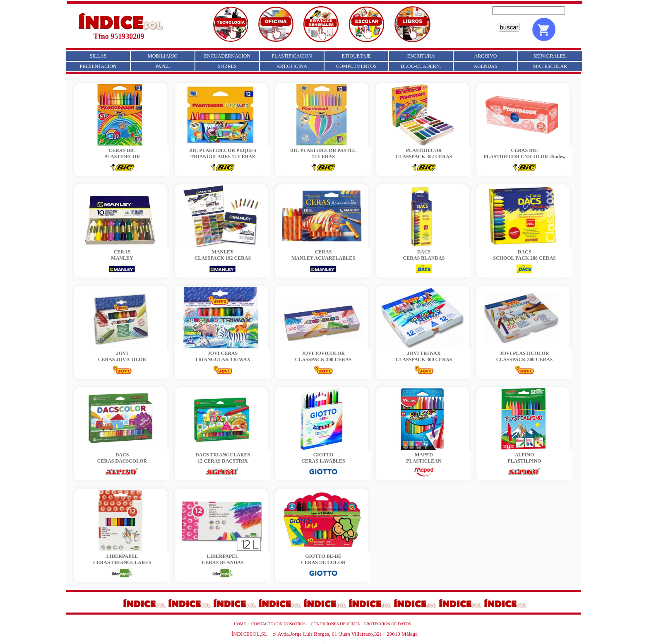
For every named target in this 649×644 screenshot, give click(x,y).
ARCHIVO (486, 56)
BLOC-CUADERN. (421, 66)
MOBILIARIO (163, 56)
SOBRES (227, 66)
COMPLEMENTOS (356, 66)
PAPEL (163, 66)
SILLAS (98, 56)
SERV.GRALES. (550, 56)
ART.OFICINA (292, 66)
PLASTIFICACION (292, 56)
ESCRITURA (421, 56)
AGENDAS (485, 66)
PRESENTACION (98, 66)
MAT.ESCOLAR (550, 66)
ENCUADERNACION (227, 56)
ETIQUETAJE (356, 56)
